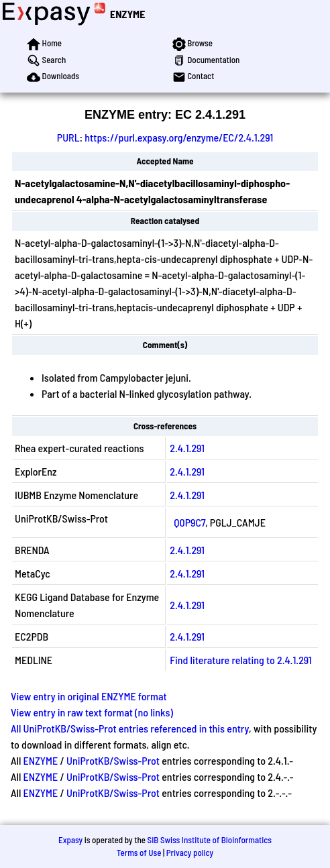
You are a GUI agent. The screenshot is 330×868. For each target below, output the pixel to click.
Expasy (70, 840)
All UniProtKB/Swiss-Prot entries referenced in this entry (130, 728)
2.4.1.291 (187, 448)
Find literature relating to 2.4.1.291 (241, 660)
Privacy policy (190, 853)
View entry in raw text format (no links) (92, 712)
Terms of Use (139, 853)
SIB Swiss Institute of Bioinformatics (210, 840)
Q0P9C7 (189, 522)
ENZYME (127, 14)
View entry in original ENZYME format (89, 696)
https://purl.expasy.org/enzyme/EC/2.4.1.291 (179, 137)
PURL (68, 137)
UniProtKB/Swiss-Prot (113, 760)
